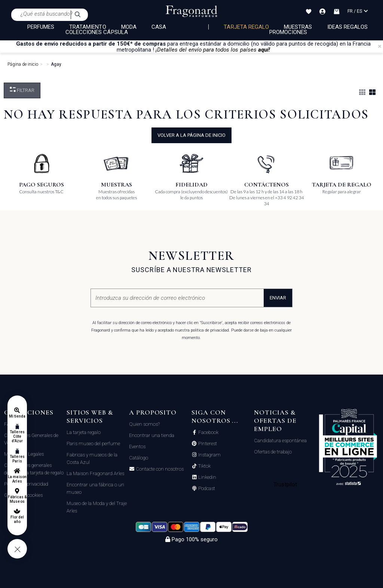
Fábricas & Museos (17, 499)
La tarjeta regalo (84, 432)
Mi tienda (17, 416)
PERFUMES (41, 27)
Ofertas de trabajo (273, 452)
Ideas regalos (348, 27)
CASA (159, 27)
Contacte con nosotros (159, 469)
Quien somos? (144, 424)
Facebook (208, 432)
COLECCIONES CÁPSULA (97, 32)
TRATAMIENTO (88, 27)
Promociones (288, 32)
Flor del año (17, 519)
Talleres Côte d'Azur (17, 436)
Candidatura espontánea (280, 441)
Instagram (209, 455)
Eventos (137, 447)
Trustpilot (285, 484)
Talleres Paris (17, 459)
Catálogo (139, 458)
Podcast (206, 489)
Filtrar (22, 90)
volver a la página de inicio (191, 135)
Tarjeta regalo (246, 27)
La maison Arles (17, 479)
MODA (129, 27)
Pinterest (207, 444)
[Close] (380, 46)
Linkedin (207, 477)
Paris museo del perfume (93, 444)
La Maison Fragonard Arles (95, 473)
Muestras (298, 27)
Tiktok (204, 466)
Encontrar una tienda (152, 435)
